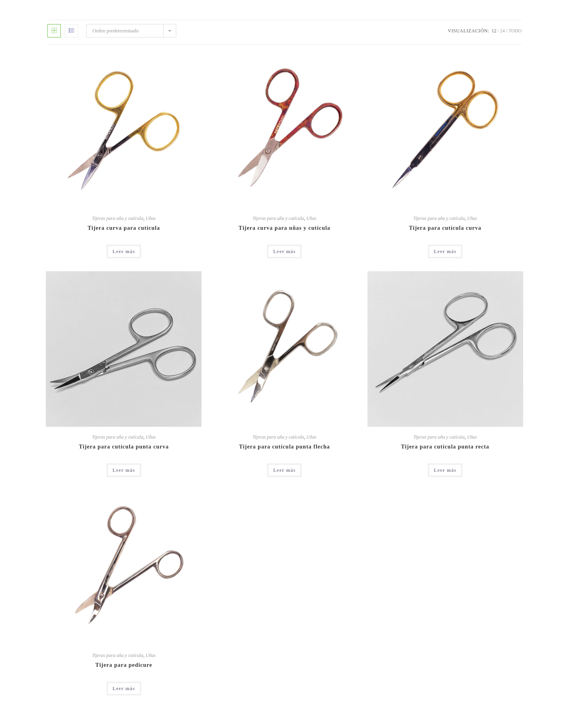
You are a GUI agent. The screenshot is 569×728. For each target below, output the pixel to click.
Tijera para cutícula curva (445, 228)
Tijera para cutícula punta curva (124, 447)
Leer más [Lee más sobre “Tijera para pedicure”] (124, 689)
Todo (515, 31)
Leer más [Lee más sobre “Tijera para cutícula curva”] (445, 251)
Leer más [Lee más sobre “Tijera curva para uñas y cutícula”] (284, 251)
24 (503, 31)
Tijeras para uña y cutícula (118, 218)
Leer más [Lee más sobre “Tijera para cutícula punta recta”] (445, 470)
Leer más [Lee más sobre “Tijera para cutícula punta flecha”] (284, 470)
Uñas (151, 218)
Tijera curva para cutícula (124, 228)
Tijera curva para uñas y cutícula (284, 228)
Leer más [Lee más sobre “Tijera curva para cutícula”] (124, 251)
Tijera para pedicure (124, 665)
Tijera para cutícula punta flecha (284, 447)
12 (494, 31)
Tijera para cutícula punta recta (445, 447)
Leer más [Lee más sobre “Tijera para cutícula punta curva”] (124, 470)
